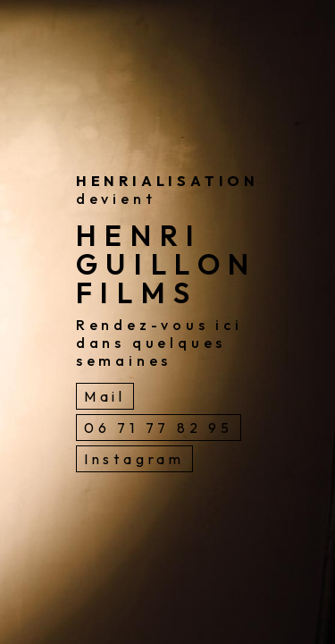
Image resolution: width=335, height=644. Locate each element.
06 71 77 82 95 (159, 428)
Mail (105, 396)
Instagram (134, 459)
